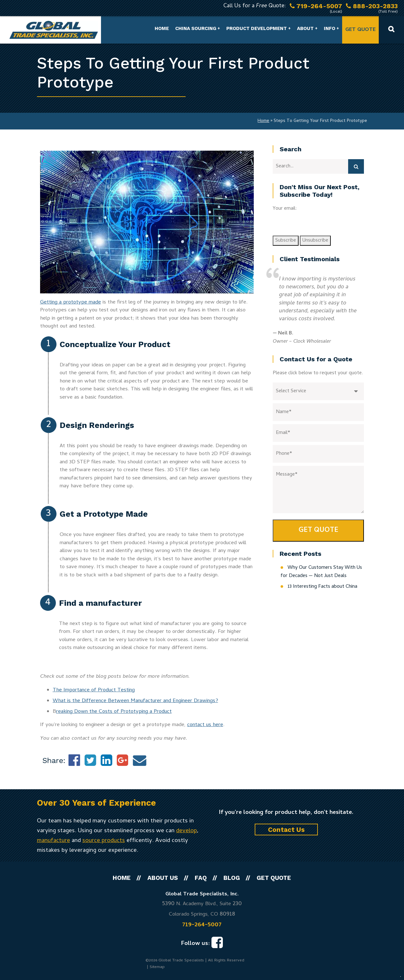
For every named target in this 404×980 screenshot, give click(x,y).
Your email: (285, 209)
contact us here (205, 725)
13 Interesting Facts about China (322, 587)
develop (187, 831)
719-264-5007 (202, 925)
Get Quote (360, 30)
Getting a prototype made (71, 303)
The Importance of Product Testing (94, 690)
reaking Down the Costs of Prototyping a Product (114, 712)
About (305, 28)
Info (330, 28)
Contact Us (286, 830)
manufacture (53, 841)
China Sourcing (196, 28)
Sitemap (157, 967)
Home (162, 28)
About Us (163, 878)
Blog (232, 878)
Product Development (257, 28)
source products (104, 841)
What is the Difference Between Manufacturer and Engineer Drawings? (135, 701)
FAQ (201, 878)
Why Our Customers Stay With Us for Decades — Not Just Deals (321, 572)
